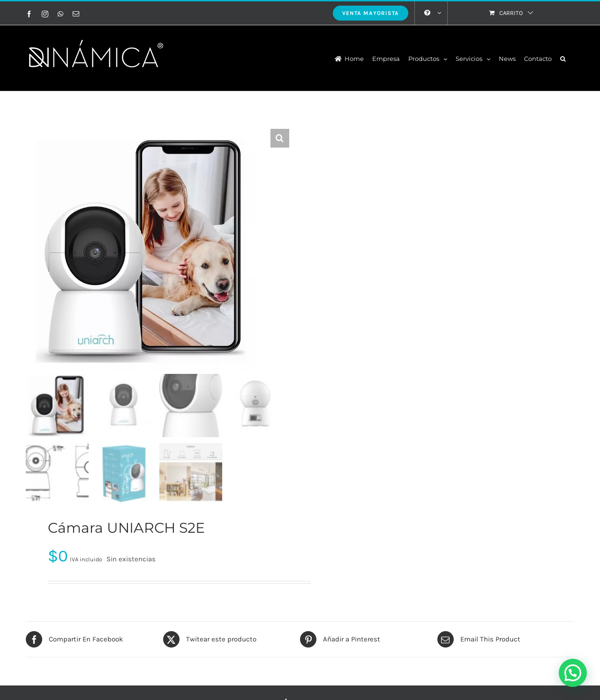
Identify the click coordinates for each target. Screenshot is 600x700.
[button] (563, 58)
